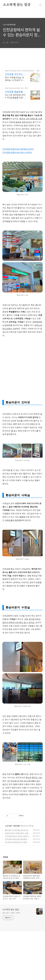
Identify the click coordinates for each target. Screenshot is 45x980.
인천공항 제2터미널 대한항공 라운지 (18, 179)
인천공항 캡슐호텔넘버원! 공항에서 (15, 92)
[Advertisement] (22, 120)
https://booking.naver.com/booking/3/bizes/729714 (20, 71)
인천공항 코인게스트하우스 (15, 74)
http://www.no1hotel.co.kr (14, 88)
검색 (35, 5)
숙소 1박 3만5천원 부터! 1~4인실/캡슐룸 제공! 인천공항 (15, 96)
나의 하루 (8, 856)
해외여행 (16, 856)
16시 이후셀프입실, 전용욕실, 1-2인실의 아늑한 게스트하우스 (15, 79)
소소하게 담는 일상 (17, 5)
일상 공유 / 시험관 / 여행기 (11, 943)
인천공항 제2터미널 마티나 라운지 (17, 183)
